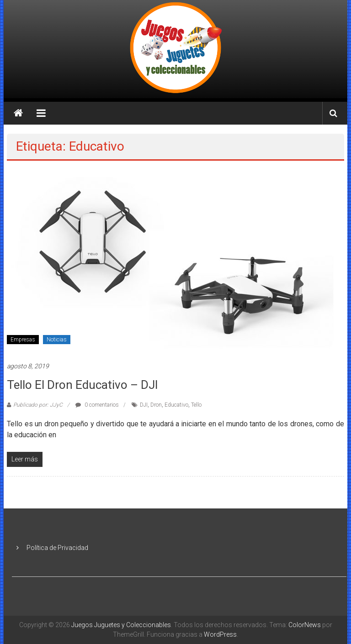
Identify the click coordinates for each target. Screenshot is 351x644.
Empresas (23, 340)
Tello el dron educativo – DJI (82, 385)
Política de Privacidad (57, 548)
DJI (144, 405)
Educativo (176, 405)
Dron (156, 405)
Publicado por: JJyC (38, 405)
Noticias (57, 340)
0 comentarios (97, 405)
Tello (196, 405)
